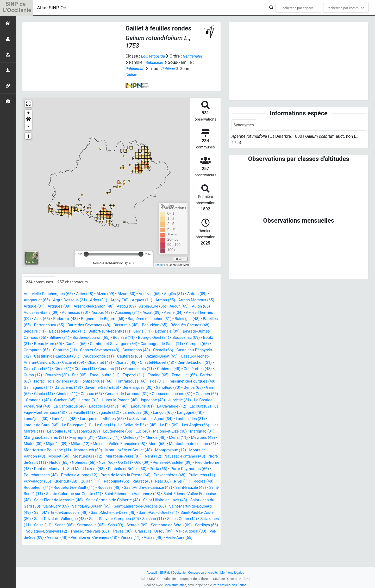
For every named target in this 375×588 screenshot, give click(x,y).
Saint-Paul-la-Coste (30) (56, 531)
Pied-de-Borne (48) (145, 475)
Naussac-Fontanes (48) (108, 469)
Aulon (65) (33, 313)
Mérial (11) (61, 450)
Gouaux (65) (71, 400)
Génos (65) (170, 394)
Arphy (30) (125, 300)
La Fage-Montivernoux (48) (75, 419)
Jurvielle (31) (186, 406)
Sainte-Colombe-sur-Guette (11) (77, 506)
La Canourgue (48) (87, 413)
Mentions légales (234, 573)
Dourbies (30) (182, 375)
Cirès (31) (170, 369)
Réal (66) (138, 494)
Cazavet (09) (173, 363)
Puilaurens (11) (159, 488)
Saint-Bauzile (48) (180, 500)
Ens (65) (206, 375)
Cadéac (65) (147, 344)
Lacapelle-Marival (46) (128, 413)
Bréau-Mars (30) (118, 344)
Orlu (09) (71, 475)
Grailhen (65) (194, 400)
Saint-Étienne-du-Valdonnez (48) (139, 506)
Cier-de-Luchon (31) (108, 369)
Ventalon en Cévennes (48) (184, 550)
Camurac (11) (143, 350)
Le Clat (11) (144, 431)
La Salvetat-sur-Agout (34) (187, 425)
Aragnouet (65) (38, 300)
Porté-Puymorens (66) (135, 481)
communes (40, 282)
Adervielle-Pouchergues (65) (50, 294)
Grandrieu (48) (37, 406)
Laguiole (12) (144, 419)
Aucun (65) (199, 306)
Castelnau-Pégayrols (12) (104, 356)
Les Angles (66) (49, 438)
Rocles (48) (181, 494)
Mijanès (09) (137, 450)
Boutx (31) (90, 344)
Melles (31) (207, 444)
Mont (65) (63, 456)
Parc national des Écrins (230, 585)
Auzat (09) (182, 313)
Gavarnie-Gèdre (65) (74, 394)
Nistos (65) (180, 469)
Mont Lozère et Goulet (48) (48, 463)
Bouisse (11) (188, 338)
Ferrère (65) (151, 381)
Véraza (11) (34, 556)
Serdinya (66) (83, 544)
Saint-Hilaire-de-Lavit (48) (192, 513)
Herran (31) (90, 406)
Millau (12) (162, 450)
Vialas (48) (58, 556)
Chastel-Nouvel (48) (68, 369)
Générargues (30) (112, 394)
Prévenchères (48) (125, 488)
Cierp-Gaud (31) (143, 369)
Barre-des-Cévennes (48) (139, 325)
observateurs (75, 282)
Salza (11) (102, 538)
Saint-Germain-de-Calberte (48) (137, 513)
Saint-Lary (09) (84, 519)
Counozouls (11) (67, 375)
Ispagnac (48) (158, 406)
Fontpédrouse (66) (41, 388)
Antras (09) (207, 294)
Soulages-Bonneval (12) (120, 544)
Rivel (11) (159, 494)
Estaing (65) (96, 381)
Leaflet (159, 265)
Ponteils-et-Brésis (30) (68, 481)
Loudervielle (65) (174, 438)
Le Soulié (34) (112, 438)
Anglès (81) (183, 294)
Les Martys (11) (81, 438)
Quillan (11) (62, 494)
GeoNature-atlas (174, 585)
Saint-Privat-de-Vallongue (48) (109, 531)
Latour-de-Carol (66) (76, 431)
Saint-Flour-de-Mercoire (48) (79, 513)
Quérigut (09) (36, 494)
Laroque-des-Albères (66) (137, 425)
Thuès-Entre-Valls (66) (166, 544)
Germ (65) (193, 394)
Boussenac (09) (63, 344)
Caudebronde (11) (198, 356)
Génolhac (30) (144, 394)
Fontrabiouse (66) (78, 388)
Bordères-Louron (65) (153, 338)
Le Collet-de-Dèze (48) (178, 431)
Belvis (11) (205, 331)
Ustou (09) (54, 550)
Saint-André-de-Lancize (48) (135, 500)
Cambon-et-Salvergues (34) (187, 344)
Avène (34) (204, 313)
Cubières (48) (98, 375)
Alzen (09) (110, 294)
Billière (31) (120, 338)
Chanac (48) (35, 369)
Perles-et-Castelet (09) (104, 475)
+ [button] (29, 113)
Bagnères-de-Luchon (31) (187, 319)
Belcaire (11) (91, 331)
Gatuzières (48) (38, 394)
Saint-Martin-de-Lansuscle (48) (99, 525)
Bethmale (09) (37, 338)
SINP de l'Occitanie (171, 573)
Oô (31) (53, 475)
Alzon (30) (132, 294)
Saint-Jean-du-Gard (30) (46, 519)
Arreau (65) (173, 300)
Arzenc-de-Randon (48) (108, 306)
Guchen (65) (65, 406)
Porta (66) (102, 481)
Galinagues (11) (184, 388)
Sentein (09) (201, 538)
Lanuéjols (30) (67, 425)
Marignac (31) (76, 444)
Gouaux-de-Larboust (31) (109, 400)
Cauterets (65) (37, 363)
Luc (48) (200, 438)
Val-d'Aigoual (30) (83, 550)
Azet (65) (73, 319)
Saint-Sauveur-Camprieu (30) (166, 531)
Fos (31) (105, 388)
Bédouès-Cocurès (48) (55, 331)
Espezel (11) (70, 381)
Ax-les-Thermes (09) (42, 319)
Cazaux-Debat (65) (71, 363)
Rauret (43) (117, 494)
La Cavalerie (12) (195, 413)
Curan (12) (157, 375)
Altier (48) (88, 294)
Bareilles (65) (66, 325)
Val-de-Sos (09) (117, 550)
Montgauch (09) (197, 456)
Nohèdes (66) (206, 469)
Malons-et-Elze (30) (42, 444)
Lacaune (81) (164, 413)
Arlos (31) (103, 300)
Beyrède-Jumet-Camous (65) (80, 338)
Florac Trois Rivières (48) (188, 381)
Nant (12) (74, 469)
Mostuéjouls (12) (199, 463)
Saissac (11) (208, 531)
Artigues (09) (72, 306)
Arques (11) (149, 300)
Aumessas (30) (101, 313)
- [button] (29, 127)
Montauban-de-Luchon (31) (100, 456)
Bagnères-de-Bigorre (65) (137, 319)
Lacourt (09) (35, 419)
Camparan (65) (113, 350)
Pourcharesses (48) (176, 481)
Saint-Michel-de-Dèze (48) (155, 525)
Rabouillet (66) (89, 494)
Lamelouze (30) (174, 419)
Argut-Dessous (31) (73, 300)
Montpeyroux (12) (93, 463)
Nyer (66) (34, 475)
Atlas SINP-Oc (52, 8)
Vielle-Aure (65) (86, 556)
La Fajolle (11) (116, 419)
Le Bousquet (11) (114, 431)
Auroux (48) (129, 313)
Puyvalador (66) (191, 488)
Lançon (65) (203, 419)
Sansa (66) (124, 538)
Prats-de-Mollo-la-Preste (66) (78, 488)
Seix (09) (179, 538)
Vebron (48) (145, 550)
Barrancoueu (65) (97, 325)
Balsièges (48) (37, 325)
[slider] (86, 254)
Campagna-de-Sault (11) (46, 350)
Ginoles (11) (46, 400)
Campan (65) (84, 350)
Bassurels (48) (179, 325)
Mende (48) (36, 450)
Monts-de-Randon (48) (133, 463)
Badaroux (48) (98, 319)
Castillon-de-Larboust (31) (155, 356)
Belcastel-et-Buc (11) (125, 331)
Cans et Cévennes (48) (180, 350)
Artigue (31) (45, 306)
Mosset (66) (168, 463)
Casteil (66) (67, 356)
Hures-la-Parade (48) (123, 406)
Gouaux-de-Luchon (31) (157, 400)
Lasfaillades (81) (39, 431)
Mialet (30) (112, 450)
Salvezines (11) (75, 538)
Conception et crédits (203, 573)
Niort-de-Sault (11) (150, 469)
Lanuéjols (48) (97, 425)
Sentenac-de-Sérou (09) (45, 544)
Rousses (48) (93, 500)
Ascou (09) (143, 306)
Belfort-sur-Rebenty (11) (170, 331)
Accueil (149, 573)
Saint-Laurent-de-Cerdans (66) (173, 519)
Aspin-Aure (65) (171, 306)
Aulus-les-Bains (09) (65, 313)
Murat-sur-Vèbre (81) (43, 469)
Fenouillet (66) (123, 381)
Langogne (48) (37, 425)
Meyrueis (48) (86, 450)
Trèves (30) (200, 544)
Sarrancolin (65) (152, 538)
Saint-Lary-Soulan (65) (122, 519)
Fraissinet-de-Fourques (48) (141, 388)
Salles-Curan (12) (42, 538)
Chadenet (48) (201, 363)
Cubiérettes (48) (129, 375)
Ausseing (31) (156, 313)
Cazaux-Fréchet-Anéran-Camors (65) (124, 363)
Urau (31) (32, 550)
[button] (28, 120)
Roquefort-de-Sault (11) (56, 500)
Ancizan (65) (157, 294)
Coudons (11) (36, 375)
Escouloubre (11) (39, 381)
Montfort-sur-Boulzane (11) (154, 456)
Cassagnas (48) (38, 356)
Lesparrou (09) (141, 438)
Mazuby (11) (182, 444)
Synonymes (244, 125)
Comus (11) (193, 369)
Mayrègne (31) (154, 444)
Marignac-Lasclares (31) (114, 444)
